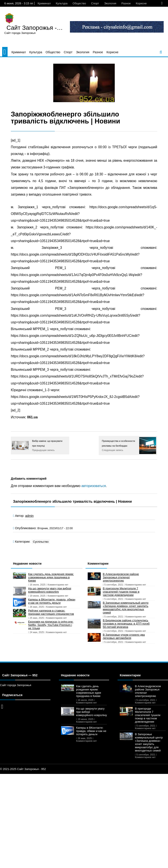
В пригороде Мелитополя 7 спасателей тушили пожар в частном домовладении (121, 592)
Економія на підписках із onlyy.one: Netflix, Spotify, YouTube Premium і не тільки (51, 625)
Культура (62, 3)
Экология (110, 3)
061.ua (32, 417)
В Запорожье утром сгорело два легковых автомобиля (124, 636)
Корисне (141, 3)
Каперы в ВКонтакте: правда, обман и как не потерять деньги (52, 601)
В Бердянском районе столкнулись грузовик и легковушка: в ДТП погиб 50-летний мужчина (126, 624)
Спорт (95, 3)
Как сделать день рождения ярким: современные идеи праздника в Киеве (51, 577)
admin (29, 516)
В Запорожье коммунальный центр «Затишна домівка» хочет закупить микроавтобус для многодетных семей (126, 608)
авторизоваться (94, 486)
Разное (126, 3)
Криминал (44, 3)
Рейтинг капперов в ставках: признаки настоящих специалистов (51, 612)
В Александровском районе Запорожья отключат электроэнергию (121, 577)
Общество (79, 3)
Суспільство (41, 542)
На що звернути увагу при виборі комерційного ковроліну (50, 590)
